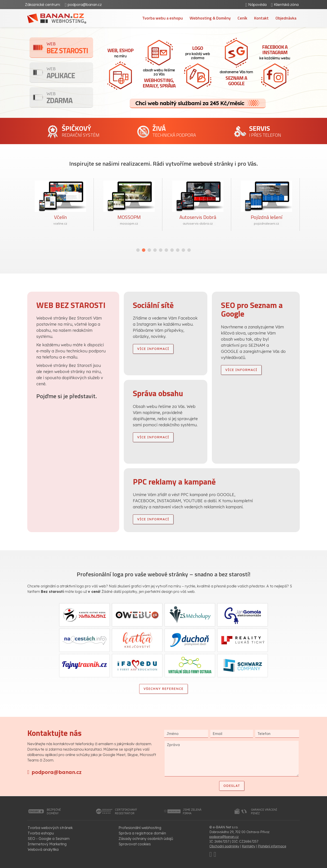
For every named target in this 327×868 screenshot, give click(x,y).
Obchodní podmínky (224, 846)
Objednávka (286, 18)
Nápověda (257, 5)
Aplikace (70, 73)
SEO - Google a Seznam (49, 839)
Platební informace (272, 846)
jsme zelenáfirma (192, 811)
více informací (153, 349)
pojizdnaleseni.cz (266, 223)
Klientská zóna (286, 5)
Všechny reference (163, 689)
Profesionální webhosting (140, 828)
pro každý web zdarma (198, 52)
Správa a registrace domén (142, 833)
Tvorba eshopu (41, 833)
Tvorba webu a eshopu (162, 18)
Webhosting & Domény (210, 18)
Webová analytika (43, 849)
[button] (138, 250)
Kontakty (249, 846)
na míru (120, 52)
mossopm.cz (129, 223)
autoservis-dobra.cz (198, 223)
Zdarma (70, 98)
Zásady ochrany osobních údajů (146, 839)
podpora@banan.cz (85, 5)
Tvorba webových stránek (50, 828)
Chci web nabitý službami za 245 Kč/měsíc (190, 103)
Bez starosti (70, 48)
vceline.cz (60, 223)
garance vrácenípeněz (264, 811)
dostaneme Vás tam (236, 78)
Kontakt (261, 18)
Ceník (242, 18)
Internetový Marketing (47, 844)
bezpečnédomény (54, 811)
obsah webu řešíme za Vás (159, 79)
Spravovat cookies (135, 844)
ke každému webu (275, 52)
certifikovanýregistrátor (126, 811)
